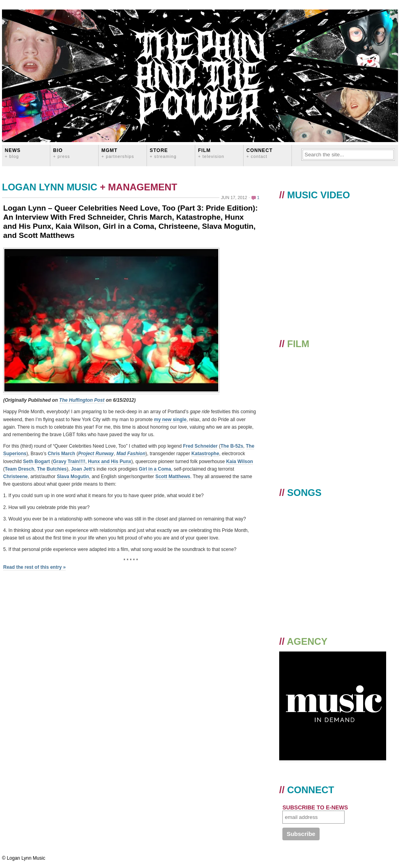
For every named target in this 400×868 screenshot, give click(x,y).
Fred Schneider (200, 446)
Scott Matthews (173, 477)
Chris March (61, 454)
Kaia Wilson (240, 462)
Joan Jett (81, 469)
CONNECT (259, 153)
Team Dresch (19, 469)
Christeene (15, 477)
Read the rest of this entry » (34, 567)
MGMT (118, 153)
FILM (211, 153)
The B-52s (232, 446)
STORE (163, 153)
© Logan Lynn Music (24, 858)
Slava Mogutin (73, 477)
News (13, 153)
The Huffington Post (82, 400)
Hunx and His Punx (110, 462)
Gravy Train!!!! (69, 462)
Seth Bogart (36, 462)
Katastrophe (205, 454)
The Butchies (52, 469)
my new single (170, 420)
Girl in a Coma (155, 469)
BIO (62, 153)
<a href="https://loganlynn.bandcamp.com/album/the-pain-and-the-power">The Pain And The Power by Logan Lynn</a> (334, 557)
